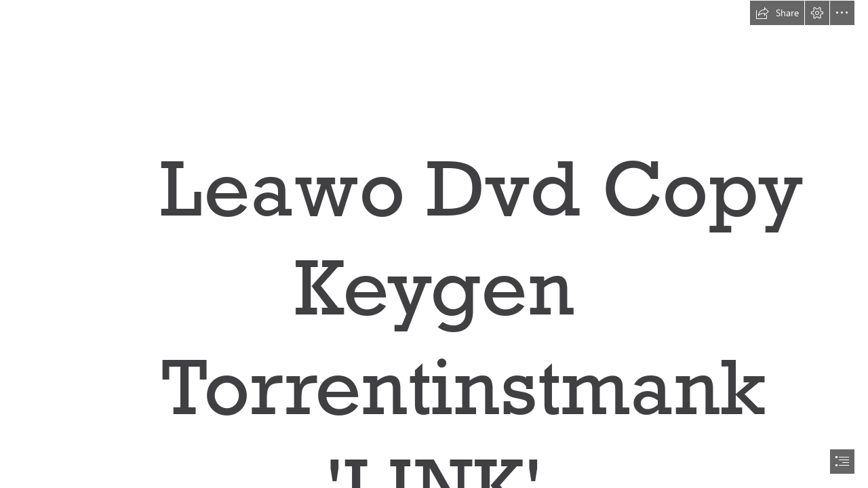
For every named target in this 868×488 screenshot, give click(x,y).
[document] (434, 244)
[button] (777, 13)
